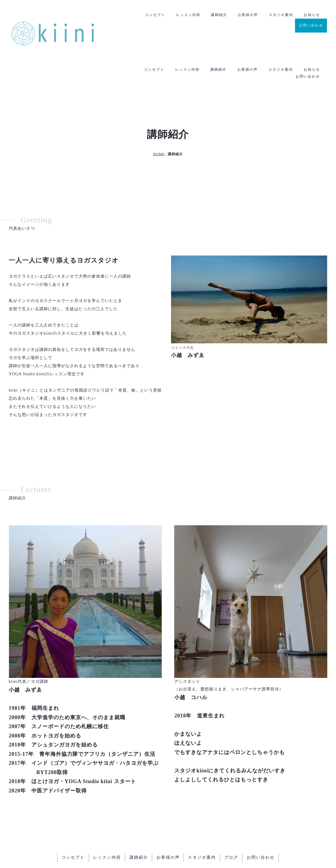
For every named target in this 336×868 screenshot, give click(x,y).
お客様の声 (248, 15)
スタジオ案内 (281, 15)
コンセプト (154, 15)
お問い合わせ (311, 25)
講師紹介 (218, 15)
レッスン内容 (187, 15)
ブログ (232, 820)
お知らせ (312, 15)
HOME (159, 117)
